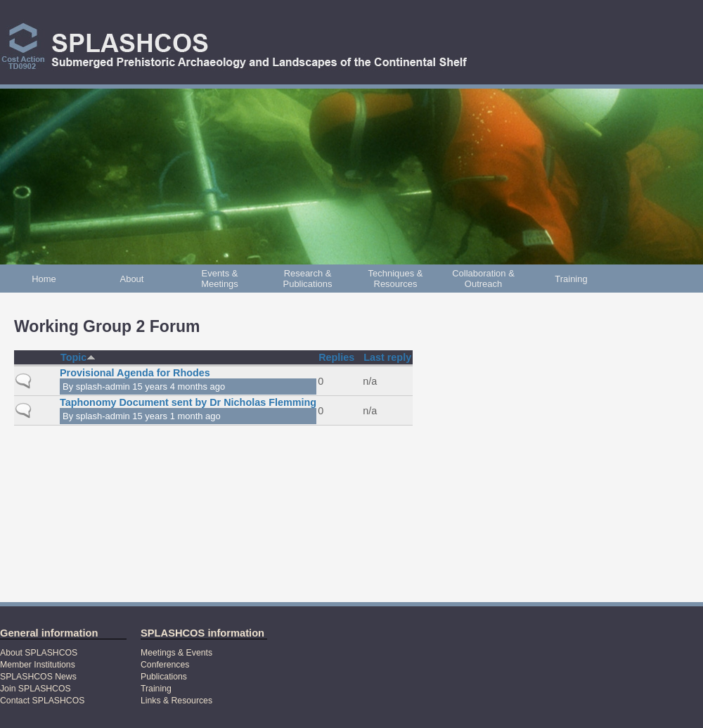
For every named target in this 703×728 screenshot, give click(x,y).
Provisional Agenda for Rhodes (135, 373)
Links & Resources (176, 701)
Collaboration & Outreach (483, 279)
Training (571, 279)
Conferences (165, 665)
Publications (164, 677)
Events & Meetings (220, 279)
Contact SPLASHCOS (42, 701)
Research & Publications (308, 279)
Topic (78, 357)
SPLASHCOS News (38, 677)
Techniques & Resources (396, 279)
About (132, 279)
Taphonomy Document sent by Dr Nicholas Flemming (188, 402)
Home (44, 279)
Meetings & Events (176, 653)
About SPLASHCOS (39, 653)
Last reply (387, 357)
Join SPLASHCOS (36, 689)
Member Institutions (38, 665)
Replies (336, 357)
